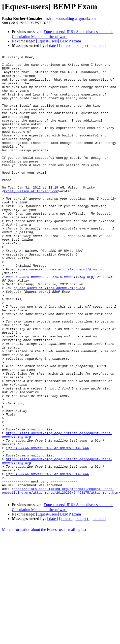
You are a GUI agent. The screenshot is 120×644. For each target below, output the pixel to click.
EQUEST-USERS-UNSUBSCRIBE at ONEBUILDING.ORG (47, 527)
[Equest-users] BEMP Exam (59, 41)
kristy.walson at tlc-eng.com (31, 219)
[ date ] (52, 46)
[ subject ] (83, 46)
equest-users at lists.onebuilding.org (49, 335)
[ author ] (99, 46)
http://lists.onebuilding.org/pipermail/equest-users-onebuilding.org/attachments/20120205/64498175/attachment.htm (60, 578)
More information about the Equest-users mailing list (44, 617)
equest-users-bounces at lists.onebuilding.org (61, 312)
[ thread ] (66, 46)
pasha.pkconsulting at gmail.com (70, 18)
